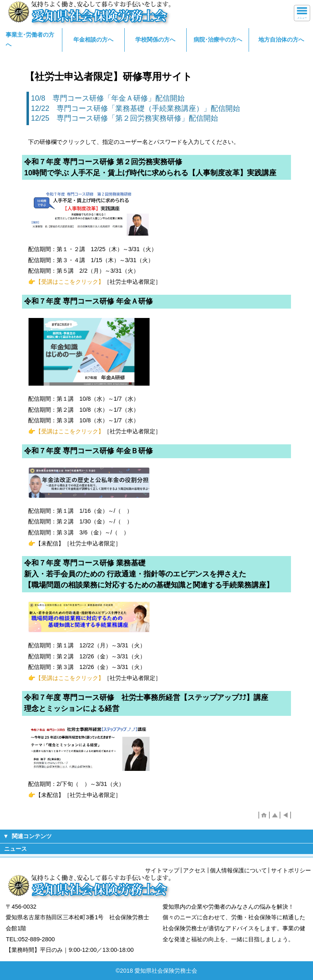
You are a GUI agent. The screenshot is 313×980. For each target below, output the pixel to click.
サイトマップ (162, 870)
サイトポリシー (291, 870)
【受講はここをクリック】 (70, 282)
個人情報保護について (238, 870)
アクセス (194, 870)
